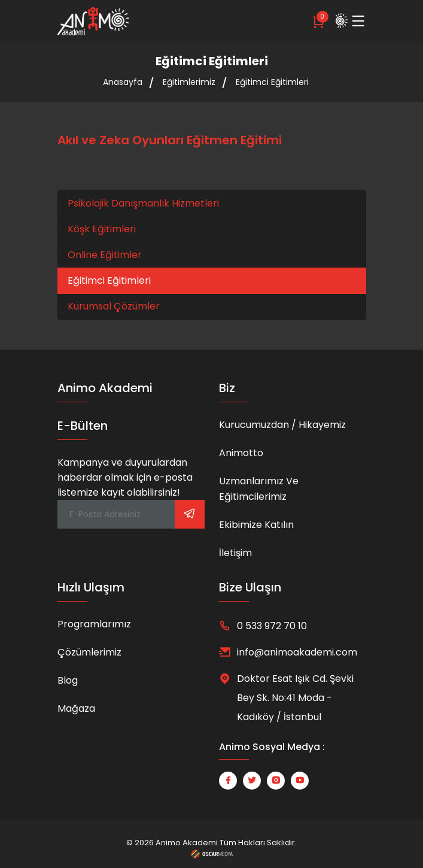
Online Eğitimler (105, 255)
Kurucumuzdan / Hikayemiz (282, 425)
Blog (68, 680)
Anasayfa (123, 82)
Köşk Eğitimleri (102, 229)
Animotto (241, 453)
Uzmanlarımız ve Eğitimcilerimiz (259, 489)
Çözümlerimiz (89, 652)
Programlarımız (94, 624)
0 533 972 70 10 (272, 626)
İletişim (235, 553)
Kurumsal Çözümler (114, 306)
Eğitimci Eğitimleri (272, 82)
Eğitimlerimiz (189, 82)
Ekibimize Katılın (256, 525)
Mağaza (76, 708)
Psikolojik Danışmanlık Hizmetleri (143, 203)
